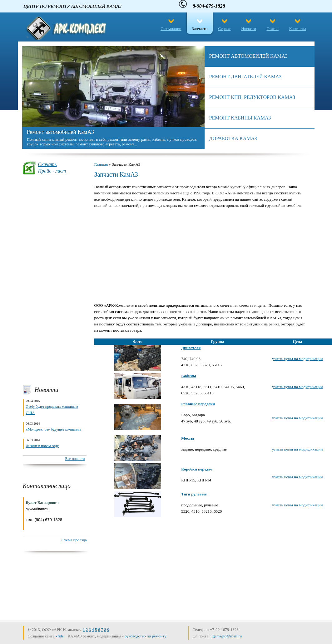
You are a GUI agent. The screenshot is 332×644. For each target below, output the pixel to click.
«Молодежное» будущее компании (53, 429)
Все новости (75, 459)
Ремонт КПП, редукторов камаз (252, 97)
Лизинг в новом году (42, 446)
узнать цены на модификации (297, 359)
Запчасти (200, 29)
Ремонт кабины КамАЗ (240, 118)
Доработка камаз (233, 138)
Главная (101, 164)
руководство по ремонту (146, 636)
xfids (59, 636)
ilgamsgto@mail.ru (226, 636)
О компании (171, 29)
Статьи (273, 29)
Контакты (298, 29)
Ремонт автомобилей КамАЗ (60, 132)
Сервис (224, 29)
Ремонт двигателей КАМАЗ (245, 77)
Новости (248, 29)
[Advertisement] (55, 280)
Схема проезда (74, 540)
